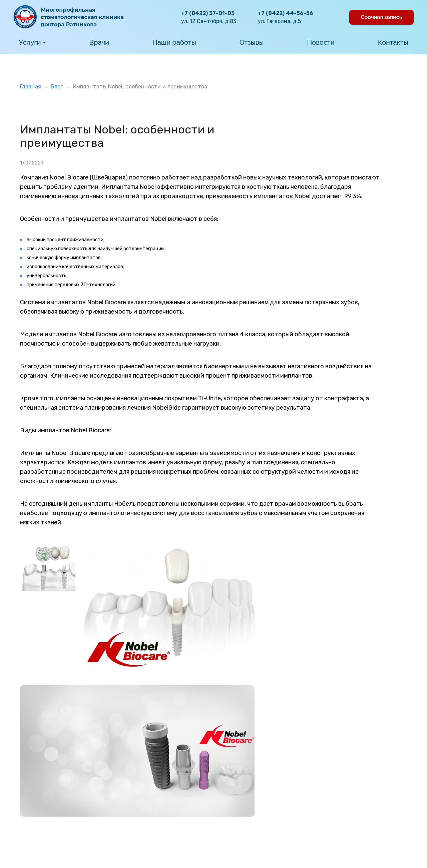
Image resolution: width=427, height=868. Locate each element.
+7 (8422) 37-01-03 (208, 13)
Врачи (99, 42)
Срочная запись (381, 17)
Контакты (393, 42)
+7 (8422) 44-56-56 (286, 13)
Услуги (32, 42)
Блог (57, 87)
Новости (321, 42)
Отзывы (252, 42)
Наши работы (174, 42)
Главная (31, 87)
